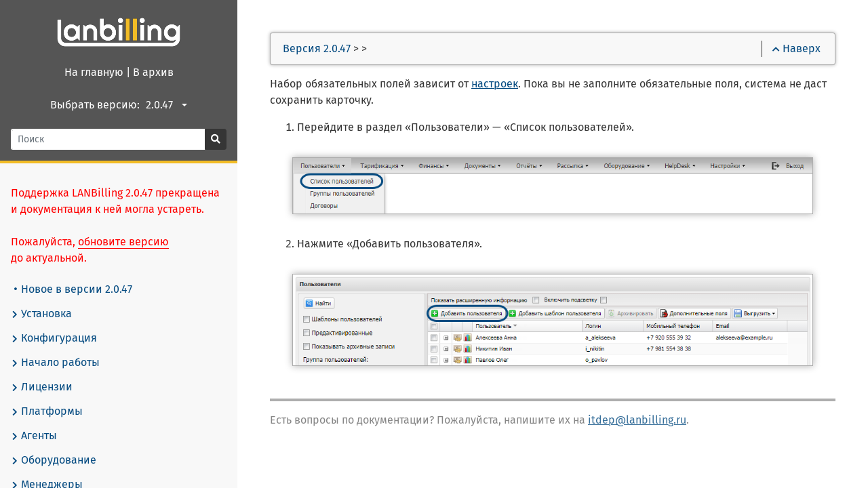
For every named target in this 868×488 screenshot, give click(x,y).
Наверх (796, 48)
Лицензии (42, 387)
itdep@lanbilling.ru (637, 420)
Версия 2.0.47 (317, 48)
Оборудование (54, 460)
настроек (495, 84)
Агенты (34, 436)
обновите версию (123, 242)
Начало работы (55, 363)
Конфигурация (54, 338)
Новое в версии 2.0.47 (73, 289)
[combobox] (169, 105)
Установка (41, 314)
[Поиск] (108, 139)
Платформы (47, 411)
